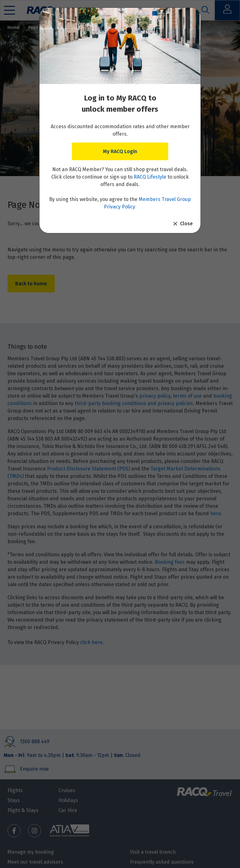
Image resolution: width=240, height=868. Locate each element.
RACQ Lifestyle (150, 177)
